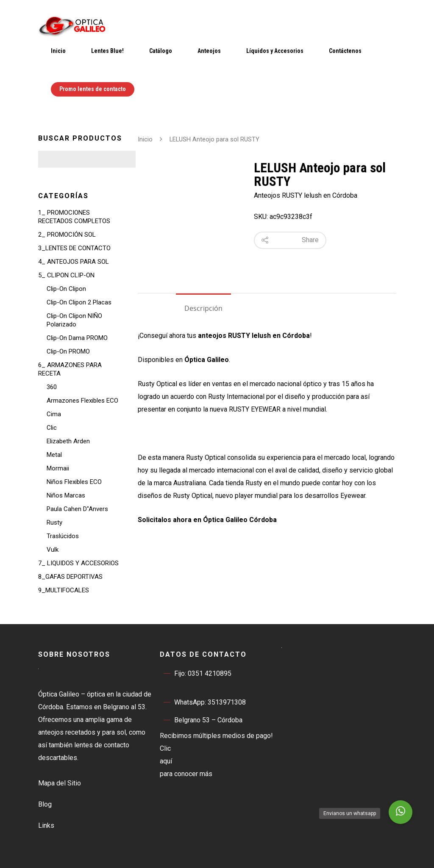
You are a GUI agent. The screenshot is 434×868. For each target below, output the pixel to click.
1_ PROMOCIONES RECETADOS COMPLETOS (74, 217)
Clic (52, 428)
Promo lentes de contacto (93, 89)
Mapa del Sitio (60, 783)
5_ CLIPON (66, 275)
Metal (54, 455)
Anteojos (209, 51)
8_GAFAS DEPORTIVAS (70, 577)
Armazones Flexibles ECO (82, 401)
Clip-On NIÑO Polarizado (74, 320)
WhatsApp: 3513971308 (203, 702)
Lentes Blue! (107, 51)
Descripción (203, 308)
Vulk (53, 550)
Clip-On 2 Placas (79, 302)
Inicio (58, 51)
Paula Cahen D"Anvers (77, 509)
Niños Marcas (66, 495)
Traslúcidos (63, 536)
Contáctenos (345, 51)
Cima (54, 414)
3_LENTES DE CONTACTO (74, 248)
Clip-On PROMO (68, 351)
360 (52, 387)
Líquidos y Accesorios (275, 51)
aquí (166, 761)
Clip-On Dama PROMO (77, 338)
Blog (45, 804)
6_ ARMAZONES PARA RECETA (70, 369)
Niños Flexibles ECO (74, 482)
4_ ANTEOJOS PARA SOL (74, 262)
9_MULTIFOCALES (64, 590)
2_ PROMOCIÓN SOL (67, 235)
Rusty (54, 522)
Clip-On (66, 289)
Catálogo (161, 51)
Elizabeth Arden (68, 441)
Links (46, 825)
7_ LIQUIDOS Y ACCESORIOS (78, 563)
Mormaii (58, 468)
